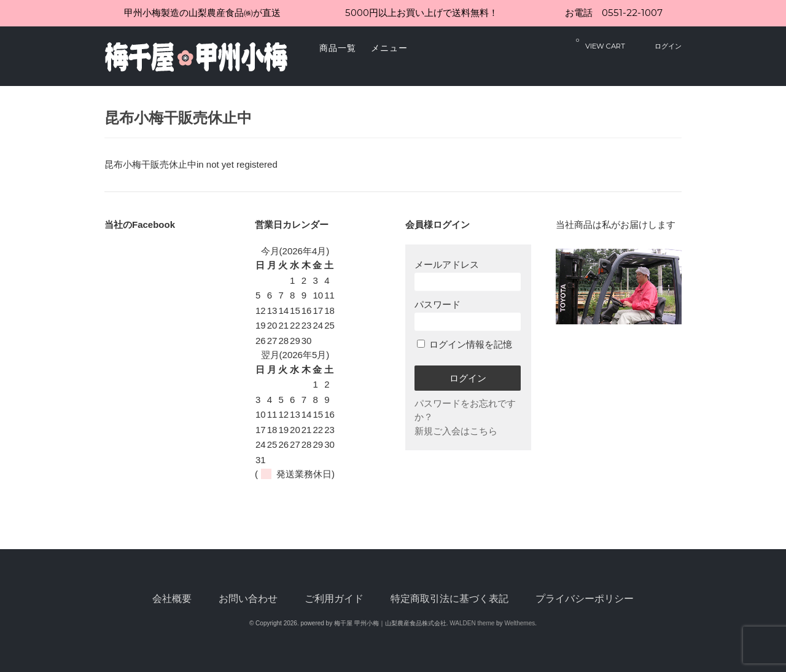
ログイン (668, 46)
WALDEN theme (472, 623)
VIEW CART (601, 43)
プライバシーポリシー (585, 599)
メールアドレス (468, 275)
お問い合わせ (248, 599)
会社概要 (172, 599)
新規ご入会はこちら (456, 431)
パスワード (468, 315)
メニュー (389, 48)
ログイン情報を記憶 (465, 344)
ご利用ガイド (334, 599)
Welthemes (519, 623)
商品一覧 (338, 48)
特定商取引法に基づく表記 (449, 599)
